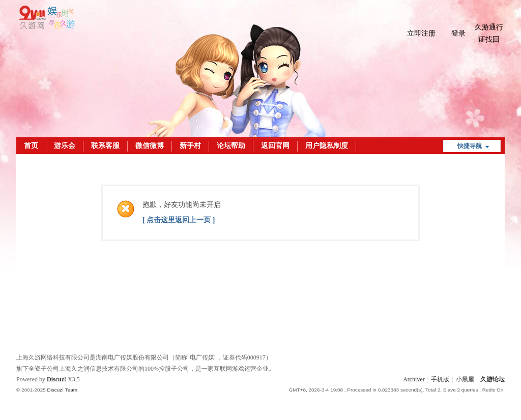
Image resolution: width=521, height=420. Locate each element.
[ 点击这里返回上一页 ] (179, 220)
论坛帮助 (231, 146)
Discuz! (56, 379)
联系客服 (105, 146)
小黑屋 (465, 379)
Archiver (414, 379)
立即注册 (421, 33)
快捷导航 (470, 146)
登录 (458, 33)
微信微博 (150, 146)
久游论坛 (493, 379)
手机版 (440, 379)
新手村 (190, 146)
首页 (31, 146)
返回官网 (275, 146)
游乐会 (65, 146)
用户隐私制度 (327, 146)
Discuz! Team (62, 390)
